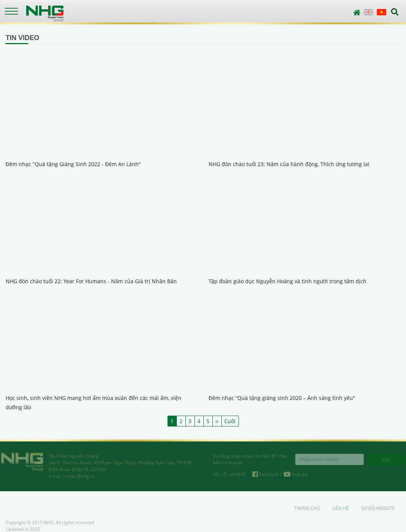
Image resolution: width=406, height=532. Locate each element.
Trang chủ (307, 510)
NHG (48, 525)
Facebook (268, 474)
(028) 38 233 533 (87, 469)
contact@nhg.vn (76, 476)
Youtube (298, 474)
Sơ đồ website (378, 510)
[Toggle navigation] (11, 11)
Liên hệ (341, 510)
